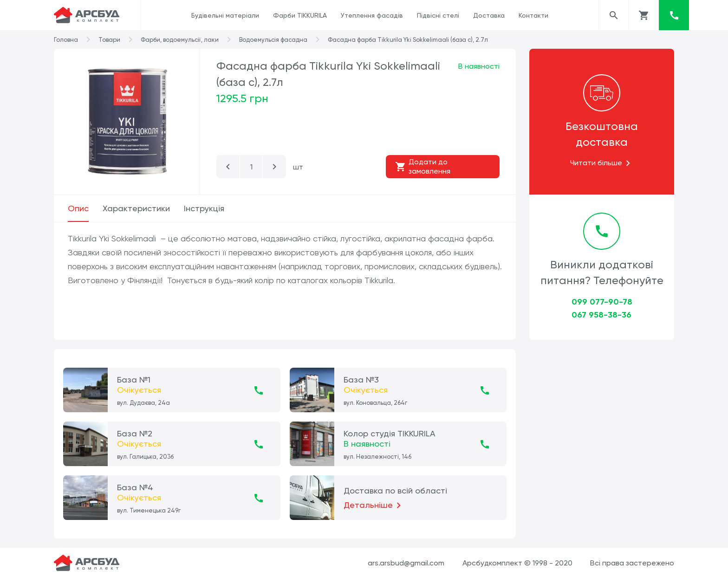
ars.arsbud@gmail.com (406, 563)
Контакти (533, 15)
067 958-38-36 (601, 315)
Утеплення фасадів (372, 15)
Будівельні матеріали (225, 15)
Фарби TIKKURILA (300, 15)
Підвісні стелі (438, 15)
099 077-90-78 (602, 302)
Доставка (489, 15)
